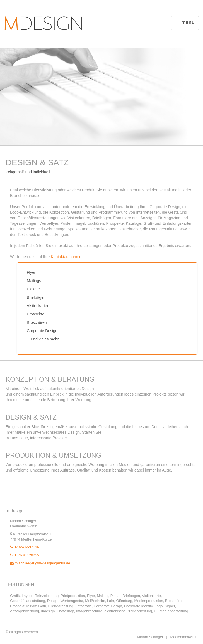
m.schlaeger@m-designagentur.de (40, 563)
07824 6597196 (25, 547)
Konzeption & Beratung (50, 379)
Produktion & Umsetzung (53, 455)
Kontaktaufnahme (66, 257)
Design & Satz (31, 417)
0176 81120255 (25, 555)
